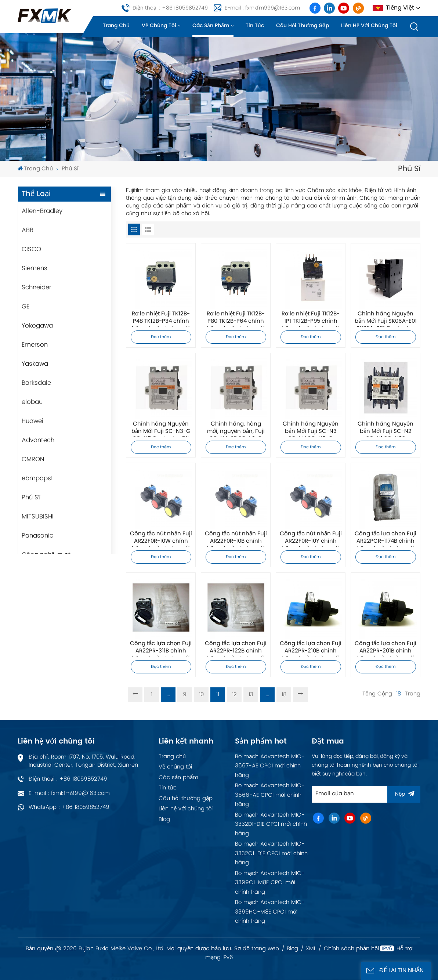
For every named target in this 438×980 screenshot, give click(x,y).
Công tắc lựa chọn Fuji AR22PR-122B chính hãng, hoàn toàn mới (236, 648)
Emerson (35, 345)
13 (251, 695)
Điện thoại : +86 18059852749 (170, 8)
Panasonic (37, 536)
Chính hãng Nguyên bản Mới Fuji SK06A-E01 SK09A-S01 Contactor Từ (386, 319)
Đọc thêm (161, 337)
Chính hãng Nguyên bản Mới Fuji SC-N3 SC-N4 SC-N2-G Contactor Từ (311, 429)
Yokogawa (37, 326)
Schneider (37, 288)
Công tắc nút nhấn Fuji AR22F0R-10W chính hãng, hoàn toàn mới (161, 539)
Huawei (32, 421)
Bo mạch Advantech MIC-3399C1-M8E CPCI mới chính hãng (270, 883)
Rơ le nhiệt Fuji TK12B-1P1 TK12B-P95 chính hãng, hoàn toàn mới (311, 319)
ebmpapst (37, 478)
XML (311, 949)
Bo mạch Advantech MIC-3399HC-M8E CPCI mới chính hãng (270, 912)
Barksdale (36, 383)
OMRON (33, 459)
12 (234, 695)
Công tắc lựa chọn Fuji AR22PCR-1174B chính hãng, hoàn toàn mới (385, 539)
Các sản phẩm (211, 26)
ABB (28, 230)
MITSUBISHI (38, 517)
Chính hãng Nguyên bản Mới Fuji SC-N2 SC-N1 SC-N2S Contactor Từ (385, 429)
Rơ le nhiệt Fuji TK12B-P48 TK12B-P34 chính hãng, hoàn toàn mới (161, 319)
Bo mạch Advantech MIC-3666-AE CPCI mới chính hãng (270, 795)
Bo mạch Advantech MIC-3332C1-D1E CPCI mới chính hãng (271, 853)
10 (201, 695)
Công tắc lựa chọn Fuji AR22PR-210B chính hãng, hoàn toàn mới (311, 648)
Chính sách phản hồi (351, 949)
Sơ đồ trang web (257, 949)
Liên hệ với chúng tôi (369, 26)
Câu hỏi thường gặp (303, 26)
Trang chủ (116, 26)
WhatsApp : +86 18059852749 (69, 807)
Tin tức (255, 26)
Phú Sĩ (31, 498)
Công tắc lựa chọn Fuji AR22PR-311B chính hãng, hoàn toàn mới (161, 648)
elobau (32, 402)
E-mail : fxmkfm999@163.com (262, 8)
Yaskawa (35, 364)
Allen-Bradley (42, 211)
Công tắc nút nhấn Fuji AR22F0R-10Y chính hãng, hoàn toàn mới (311, 539)
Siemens (35, 268)
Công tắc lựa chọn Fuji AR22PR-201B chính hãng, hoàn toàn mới (385, 648)
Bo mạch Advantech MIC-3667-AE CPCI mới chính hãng (270, 766)
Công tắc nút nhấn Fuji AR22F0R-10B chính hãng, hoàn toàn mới (236, 539)
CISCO (31, 249)
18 (284, 695)
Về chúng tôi (159, 26)
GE (26, 307)
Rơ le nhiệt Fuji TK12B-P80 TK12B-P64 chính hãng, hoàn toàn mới (236, 319)
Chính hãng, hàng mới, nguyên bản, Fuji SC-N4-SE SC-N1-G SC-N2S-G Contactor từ (236, 429)
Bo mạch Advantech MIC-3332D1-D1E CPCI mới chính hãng (271, 824)
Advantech (38, 440)
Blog (164, 819)
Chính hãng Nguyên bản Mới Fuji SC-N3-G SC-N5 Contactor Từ (161, 429)
